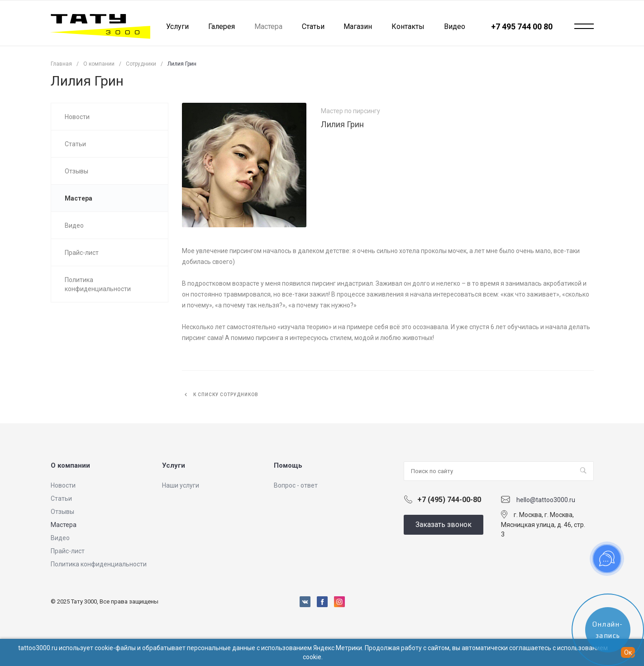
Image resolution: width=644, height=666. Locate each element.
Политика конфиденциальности (99, 564)
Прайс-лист (68, 551)
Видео (455, 27)
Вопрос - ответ (296, 485)
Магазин (358, 27)
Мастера (64, 525)
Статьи (313, 27)
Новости (63, 485)
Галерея (222, 27)
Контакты (408, 27)
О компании (70, 465)
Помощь (288, 465)
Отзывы (62, 512)
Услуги (177, 27)
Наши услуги (181, 485)
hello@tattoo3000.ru (546, 500)
